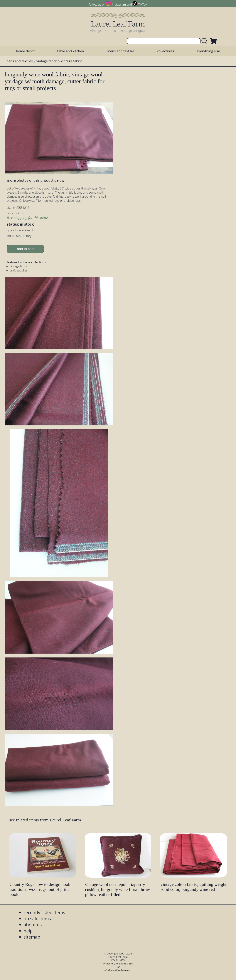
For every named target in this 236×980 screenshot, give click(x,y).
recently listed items (44, 912)
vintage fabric (47, 61)
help (28, 931)
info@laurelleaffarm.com (118, 970)
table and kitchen (71, 51)
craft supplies (19, 270)
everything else (208, 51)
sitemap (32, 937)
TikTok (143, 4)
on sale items (37, 918)
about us (33, 925)
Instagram (119, 4)
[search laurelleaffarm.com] (205, 41)
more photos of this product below (36, 180)
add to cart (25, 249)
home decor (25, 51)
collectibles (166, 51)
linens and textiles (120, 51)
